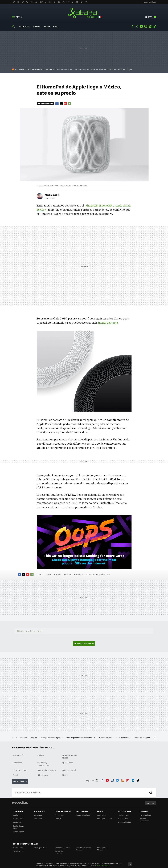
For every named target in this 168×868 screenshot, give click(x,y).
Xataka (15, 815)
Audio (49, 574)
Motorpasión (102, 815)
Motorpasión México (102, 849)
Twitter (137, 26)
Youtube (141, 26)
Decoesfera (123, 819)
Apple (58, 574)
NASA (101, 69)
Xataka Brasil (18, 851)
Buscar (151, 793)
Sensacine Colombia (59, 852)
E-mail (69, 104)
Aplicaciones (68, 763)
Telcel (15, 775)
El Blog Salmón (145, 815)
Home (47, 26)
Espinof (58, 819)
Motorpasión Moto (105, 819)
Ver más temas (20, 781)
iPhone (68, 574)
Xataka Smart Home (18, 827)
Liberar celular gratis (142, 738)
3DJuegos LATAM (40, 848)
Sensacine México (62, 848)
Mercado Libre (55, 69)
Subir (149, 803)
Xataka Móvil (18, 819)
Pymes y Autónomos (144, 820)
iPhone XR (105, 205)
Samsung (82, 69)
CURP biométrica (123, 738)
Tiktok (155, 26)
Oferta (67, 69)
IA (74, 69)
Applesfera (17, 822)
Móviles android (69, 770)
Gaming (37, 26)
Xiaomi (92, 69)
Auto (56, 26)
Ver (85, 643)
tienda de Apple (108, 323)
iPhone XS (91, 205)
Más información (103, 865)
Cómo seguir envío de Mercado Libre (81, 738)
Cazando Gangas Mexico (69, 756)
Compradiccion (125, 822)
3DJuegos (38, 815)
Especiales (17, 763)
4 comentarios (47, 104)
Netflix (120, 69)
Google (129, 69)
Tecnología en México (46, 770)
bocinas (110, 69)
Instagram (146, 26)
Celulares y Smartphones (43, 764)
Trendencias (123, 815)
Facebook (132, 26)
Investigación (18, 755)
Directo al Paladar (83, 815)
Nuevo (149, 17)
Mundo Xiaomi (18, 832)
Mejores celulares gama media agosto (46, 738)
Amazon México (39, 69)
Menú (19, 17)
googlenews (150, 26)
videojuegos (43, 775)
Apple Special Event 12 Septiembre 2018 (93, 574)
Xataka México (84, 13)
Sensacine (59, 815)
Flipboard (65, 104)
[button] (52, 195)
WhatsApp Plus (106, 738)
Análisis (41, 755)
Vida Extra (38, 819)
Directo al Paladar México (83, 849)
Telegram (117, 780)
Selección (25, 26)
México (65, 775)
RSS (122, 780)
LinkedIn (133, 780)
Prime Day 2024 (19, 770)
